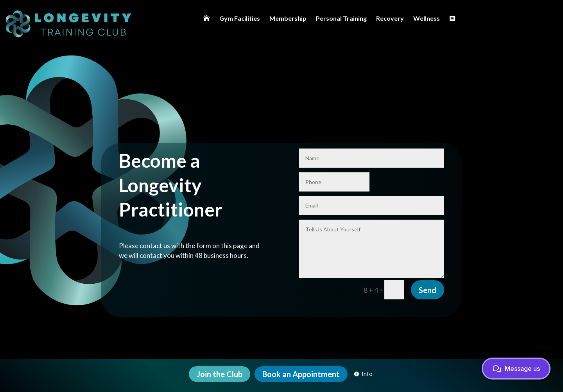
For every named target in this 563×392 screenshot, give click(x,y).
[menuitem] (207, 18)
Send (428, 267)
